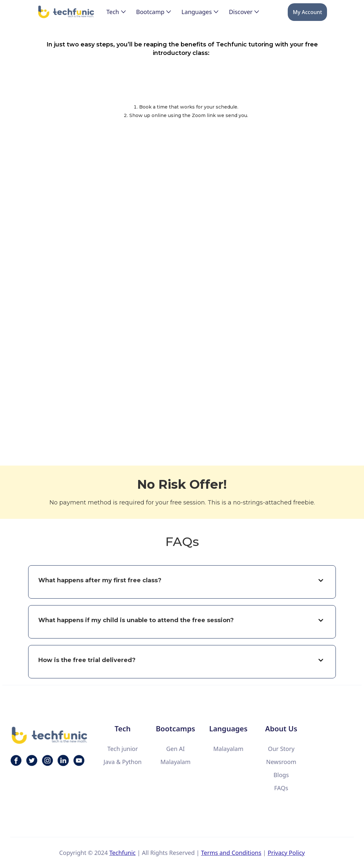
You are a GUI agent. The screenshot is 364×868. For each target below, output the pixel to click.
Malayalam (175, 762)
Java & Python (123, 762)
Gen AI (176, 749)
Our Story (281, 749)
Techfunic (122, 853)
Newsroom (281, 762)
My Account (307, 12)
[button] (116, 12)
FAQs (281, 788)
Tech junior (123, 749)
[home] (66, 12)
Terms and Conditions (231, 853)
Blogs (281, 775)
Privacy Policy (286, 853)
